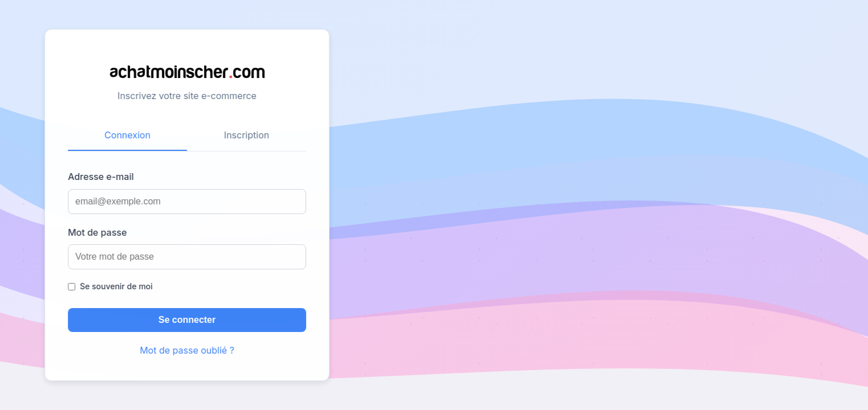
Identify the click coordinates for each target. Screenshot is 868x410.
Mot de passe (95, 232)
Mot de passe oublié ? (185, 350)
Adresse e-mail (98, 177)
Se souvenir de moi (114, 286)
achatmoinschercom (185, 71)
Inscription (244, 135)
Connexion (125, 135)
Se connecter (185, 320)
